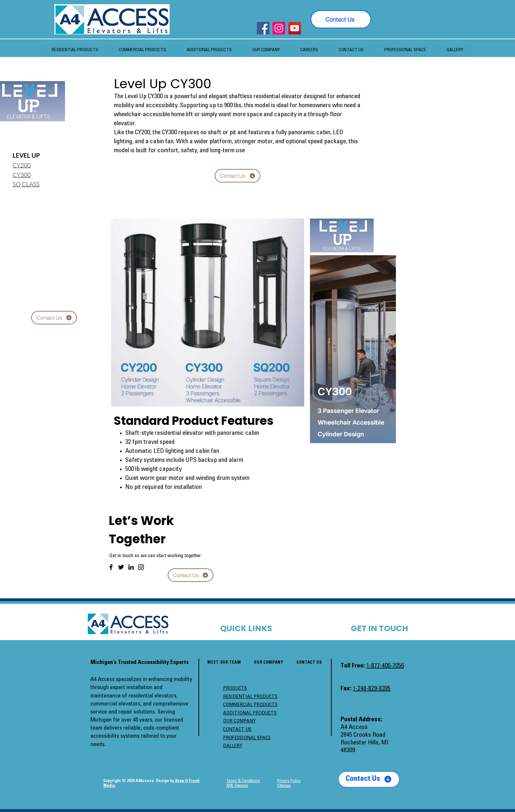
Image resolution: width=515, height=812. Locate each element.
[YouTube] (295, 28)
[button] (266, 50)
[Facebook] (263, 28)
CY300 (22, 175)
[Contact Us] (341, 19)
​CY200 (22, 165)
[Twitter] (121, 567)
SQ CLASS (26, 184)
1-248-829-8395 (372, 689)
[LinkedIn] (131, 567)
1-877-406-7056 (385, 666)
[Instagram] (279, 28)
